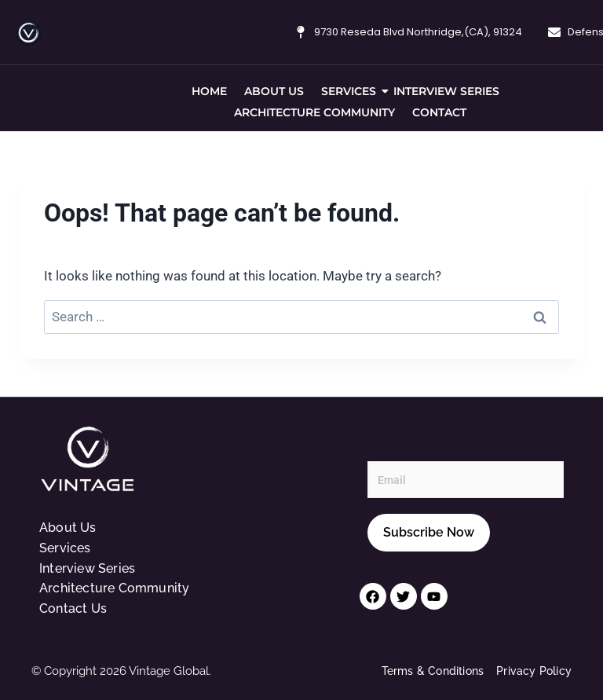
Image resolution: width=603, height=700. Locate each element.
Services (351, 91)
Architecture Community (314, 112)
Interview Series (446, 91)
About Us (274, 91)
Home (209, 91)
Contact (439, 112)
